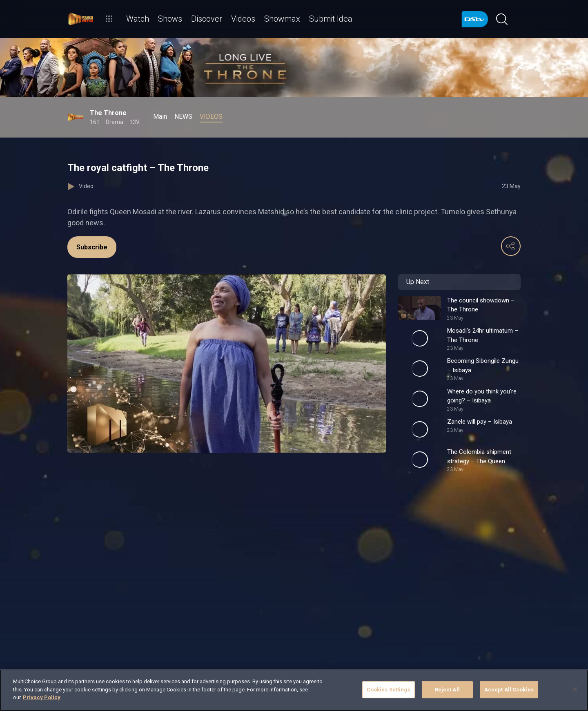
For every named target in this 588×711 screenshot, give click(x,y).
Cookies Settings (389, 690)
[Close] (575, 689)
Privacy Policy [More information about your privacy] (42, 697)
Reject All (447, 690)
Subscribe (92, 247)
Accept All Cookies (509, 690)
